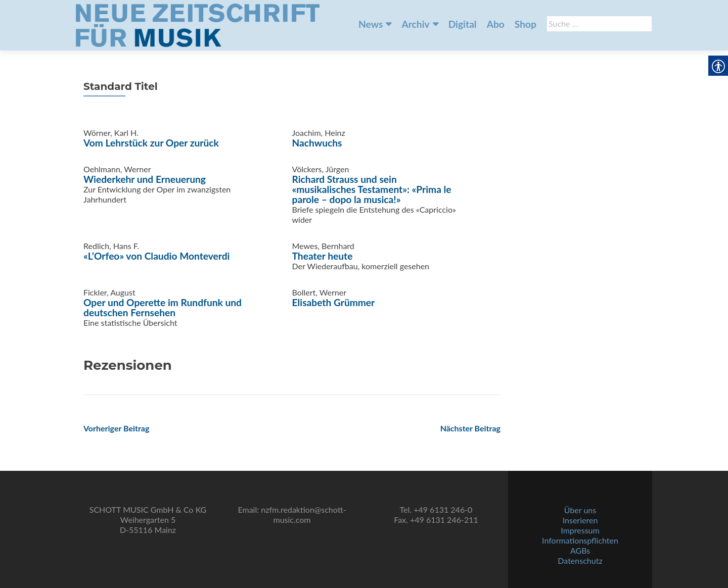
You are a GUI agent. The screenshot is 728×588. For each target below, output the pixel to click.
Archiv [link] (415, 24)
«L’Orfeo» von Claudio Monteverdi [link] (156, 256)
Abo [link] (496, 24)
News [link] (371, 24)
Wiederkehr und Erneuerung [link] (145, 179)
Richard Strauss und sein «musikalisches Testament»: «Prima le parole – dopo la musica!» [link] (372, 189)
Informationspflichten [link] (580, 540)
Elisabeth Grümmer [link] (334, 302)
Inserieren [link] (580, 520)
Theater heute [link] (323, 256)
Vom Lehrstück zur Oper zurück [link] (151, 143)
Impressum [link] (580, 530)
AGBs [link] (580, 550)
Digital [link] (463, 24)
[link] (198, 24)
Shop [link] (526, 24)
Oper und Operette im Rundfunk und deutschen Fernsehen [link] (163, 307)
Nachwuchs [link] (317, 143)
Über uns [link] (580, 510)
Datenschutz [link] (580, 560)
